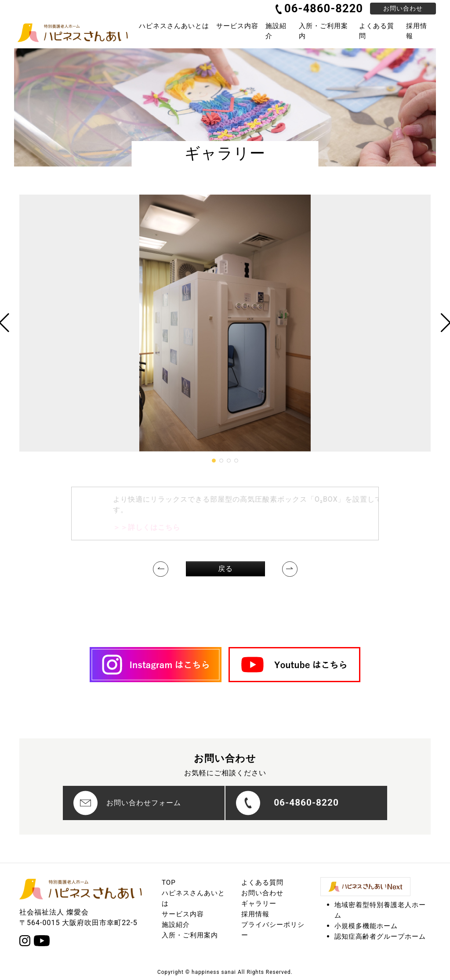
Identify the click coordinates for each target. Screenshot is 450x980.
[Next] (290, 569)
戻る (225, 569)
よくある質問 (377, 31)
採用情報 (417, 31)
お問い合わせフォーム (127, 803)
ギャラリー (259, 904)
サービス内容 (183, 914)
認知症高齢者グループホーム (380, 937)
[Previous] (161, 569)
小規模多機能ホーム (366, 926)
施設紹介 (276, 31)
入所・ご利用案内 (323, 31)
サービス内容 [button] (237, 26)
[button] (214, 461)
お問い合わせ (403, 8)
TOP (169, 882)
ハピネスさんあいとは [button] (174, 26)
